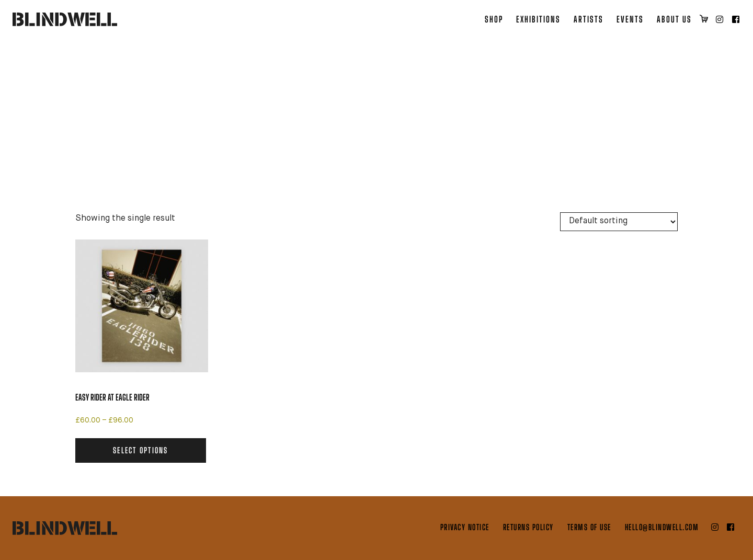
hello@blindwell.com (662, 527)
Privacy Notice (465, 527)
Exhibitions (538, 19)
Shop (494, 19)
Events (630, 19)
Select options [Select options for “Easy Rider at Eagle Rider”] (141, 450)
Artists (589, 19)
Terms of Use (589, 527)
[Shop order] (619, 222)
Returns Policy (528, 527)
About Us (674, 19)
